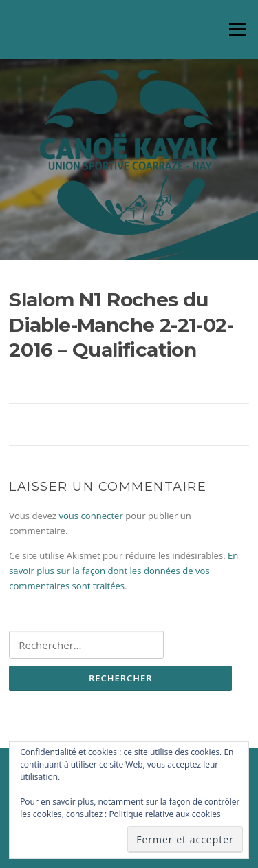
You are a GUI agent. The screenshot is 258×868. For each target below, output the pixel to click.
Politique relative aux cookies (164, 814)
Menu (237, 29)
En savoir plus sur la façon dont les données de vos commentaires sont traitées (123, 571)
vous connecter (90, 516)
